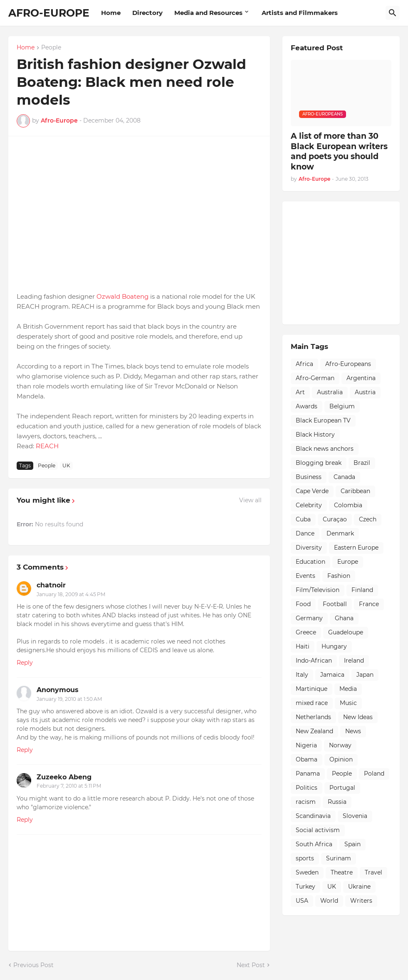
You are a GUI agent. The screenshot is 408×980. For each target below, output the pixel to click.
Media (348, 689)
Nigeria (306, 745)
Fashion (339, 576)
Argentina (361, 378)
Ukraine (359, 887)
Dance (305, 533)
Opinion (341, 759)
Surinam (339, 858)
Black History (315, 435)
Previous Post (33, 965)
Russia (337, 802)
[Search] (393, 13)
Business (309, 477)
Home (111, 13)
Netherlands (313, 717)
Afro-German (315, 378)
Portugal (342, 788)
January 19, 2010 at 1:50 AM (69, 699)
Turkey (305, 887)
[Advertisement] (349, 262)
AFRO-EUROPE (49, 13)
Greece (306, 632)
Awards (307, 406)
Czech (368, 519)
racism (306, 802)
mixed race (312, 703)
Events (305, 576)
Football (335, 604)
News (353, 731)
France (369, 604)
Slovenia (355, 816)
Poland (374, 774)
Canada (344, 477)
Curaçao (335, 519)
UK (66, 465)
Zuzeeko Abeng (64, 777)
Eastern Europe (356, 548)
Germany (309, 618)
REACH (47, 446)
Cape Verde (312, 491)
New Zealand (314, 731)
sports (305, 858)
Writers (361, 901)
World (329, 901)
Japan (365, 675)
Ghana (344, 618)
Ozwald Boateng (122, 296)
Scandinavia (313, 816)
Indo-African (314, 661)
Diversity (309, 548)
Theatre (342, 872)
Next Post (251, 965)
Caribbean (355, 491)
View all (250, 500)
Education (310, 562)
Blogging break (319, 463)
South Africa (314, 844)
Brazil (362, 463)
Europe (348, 562)
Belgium (342, 406)
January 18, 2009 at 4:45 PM (71, 594)
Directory (147, 13)
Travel (373, 872)
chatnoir (51, 585)
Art (300, 392)
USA (302, 901)
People (51, 48)
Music (348, 703)
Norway (340, 745)
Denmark (340, 533)
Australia (330, 392)
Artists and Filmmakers (300, 13)
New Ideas (358, 717)
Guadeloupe (346, 632)
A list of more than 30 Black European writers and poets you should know (339, 151)
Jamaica (332, 675)
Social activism (318, 830)
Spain (352, 844)
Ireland (354, 661)
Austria (365, 392)
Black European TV (323, 420)
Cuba (303, 519)
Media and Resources (208, 13)
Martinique (312, 689)
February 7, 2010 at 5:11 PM (69, 786)
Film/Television (318, 590)
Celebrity (309, 505)
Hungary (334, 646)
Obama (307, 759)
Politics (307, 788)
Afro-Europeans (348, 364)
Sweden (307, 872)
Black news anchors (325, 449)
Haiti (303, 646)
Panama (308, 774)
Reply (25, 663)
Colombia (348, 505)
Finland (362, 590)
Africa (304, 364)
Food (303, 604)
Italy (302, 675)
